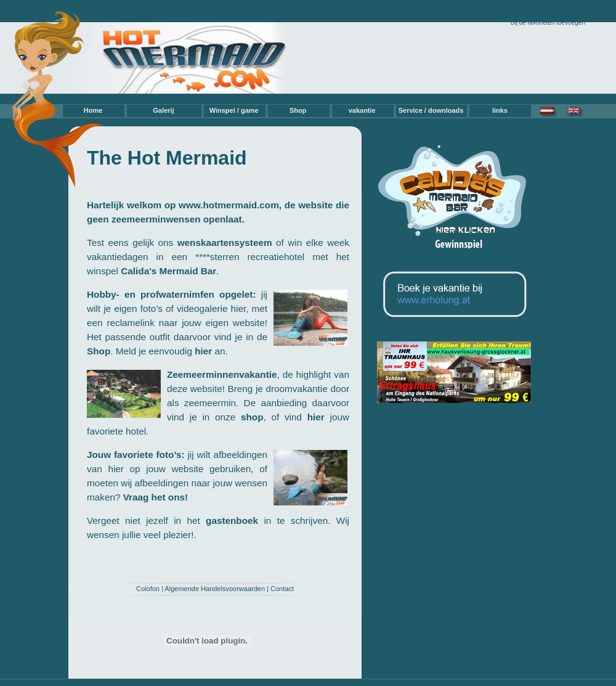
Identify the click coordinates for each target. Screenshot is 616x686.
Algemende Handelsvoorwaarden (215, 589)
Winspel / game (234, 110)
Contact (282, 589)
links (500, 110)
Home (93, 110)
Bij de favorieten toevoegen (548, 22)
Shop (298, 110)
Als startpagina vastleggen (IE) (543, 14)
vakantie (362, 110)
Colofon (148, 589)
